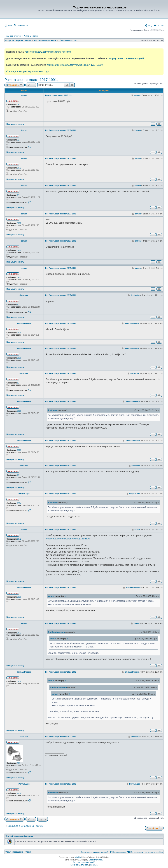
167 (19, 763)
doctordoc (24, 295)
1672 (19, 105)
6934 (19, 503)
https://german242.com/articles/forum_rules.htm (48, 52)
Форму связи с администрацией (126, 59)
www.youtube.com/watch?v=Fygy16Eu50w (68, 539)
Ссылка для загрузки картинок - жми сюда (27, 71)
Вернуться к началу (15, 124)
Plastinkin (24, 737)
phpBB (78, 857)
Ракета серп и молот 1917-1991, (31, 80)
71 (18, 140)
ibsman (24, 130)
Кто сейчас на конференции (20, 836)
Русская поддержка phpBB (84, 862)
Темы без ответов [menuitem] (13, 36)
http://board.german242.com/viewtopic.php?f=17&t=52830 (75, 65)
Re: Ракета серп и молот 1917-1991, (61, 130)
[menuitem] (8, 26)
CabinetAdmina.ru (96, 860)
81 (18, 305)
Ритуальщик (24, 494)
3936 (19, 333)
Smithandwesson (24, 323)
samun (24, 95)
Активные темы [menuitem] (31, 36)
